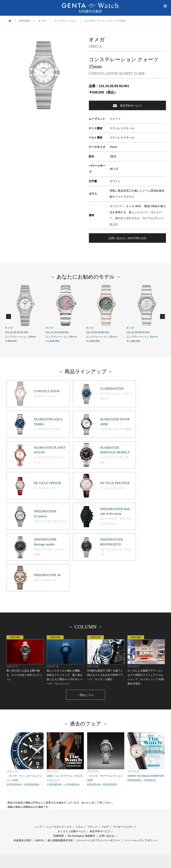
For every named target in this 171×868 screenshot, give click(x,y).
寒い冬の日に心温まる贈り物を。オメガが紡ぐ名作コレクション (25, 594)
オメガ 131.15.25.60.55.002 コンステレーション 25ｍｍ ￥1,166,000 (146, 314)
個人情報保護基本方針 (60, 776)
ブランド (92, 762)
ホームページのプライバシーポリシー (99, 776)
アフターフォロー (123, 762)
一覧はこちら (86, 631)
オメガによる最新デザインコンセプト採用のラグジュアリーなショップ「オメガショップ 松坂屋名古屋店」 (146, 596)
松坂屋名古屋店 (22, 776)
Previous (9, 316)
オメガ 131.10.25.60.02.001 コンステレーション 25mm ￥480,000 (25, 314)
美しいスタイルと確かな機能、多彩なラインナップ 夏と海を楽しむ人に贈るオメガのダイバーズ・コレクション (65, 596)
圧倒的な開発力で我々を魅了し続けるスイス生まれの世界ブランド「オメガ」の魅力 (106, 594)
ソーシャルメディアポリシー (141, 776)
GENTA (39, 776)
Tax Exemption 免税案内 (81, 772)
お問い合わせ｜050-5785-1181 (127, 238)
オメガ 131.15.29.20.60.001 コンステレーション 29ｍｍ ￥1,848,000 (66, 314)
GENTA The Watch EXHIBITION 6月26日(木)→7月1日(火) (146, 692)
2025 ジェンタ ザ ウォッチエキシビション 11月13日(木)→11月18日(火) (65, 695)
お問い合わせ (107, 772)
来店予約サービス (127, 106)
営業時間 (59, 772)
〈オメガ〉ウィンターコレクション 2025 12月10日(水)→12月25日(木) (25, 695)
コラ (78, 762)
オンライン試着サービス (72, 767)
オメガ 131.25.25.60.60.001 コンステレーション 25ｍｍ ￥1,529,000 (106, 314)
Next (162, 316)
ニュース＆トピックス (59, 762)
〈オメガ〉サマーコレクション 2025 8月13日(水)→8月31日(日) (106, 695)
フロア (105, 762)
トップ (38, 762)
